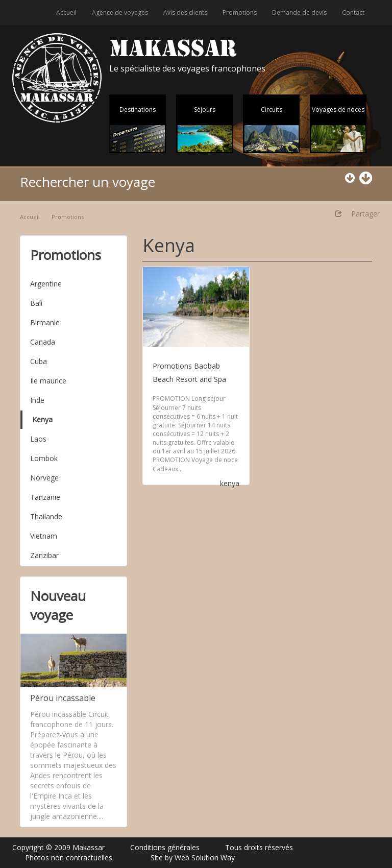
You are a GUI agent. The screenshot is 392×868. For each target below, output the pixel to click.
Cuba (39, 361)
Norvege (44, 478)
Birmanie (45, 322)
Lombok (44, 458)
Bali (36, 303)
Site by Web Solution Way (193, 858)
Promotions (240, 13)
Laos (38, 439)
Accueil (66, 13)
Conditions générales (165, 847)
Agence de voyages (120, 13)
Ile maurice (48, 381)
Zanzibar (44, 555)
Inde (37, 400)
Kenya (42, 419)
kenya (230, 483)
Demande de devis (299, 13)
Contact (353, 13)
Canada (43, 342)
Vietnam (44, 536)
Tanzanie (45, 497)
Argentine (46, 284)
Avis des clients (185, 13)
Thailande (46, 516)
